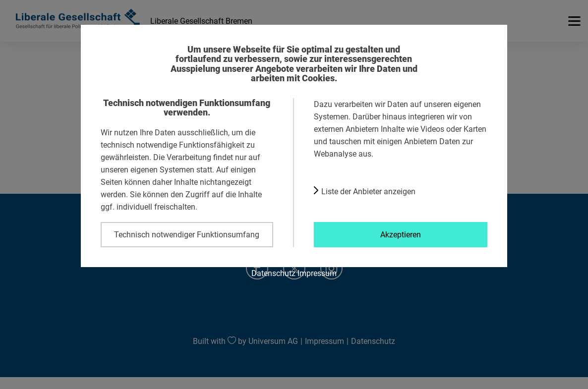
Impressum (317, 273)
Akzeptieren (401, 234)
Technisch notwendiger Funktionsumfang (187, 234)
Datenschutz (273, 273)
